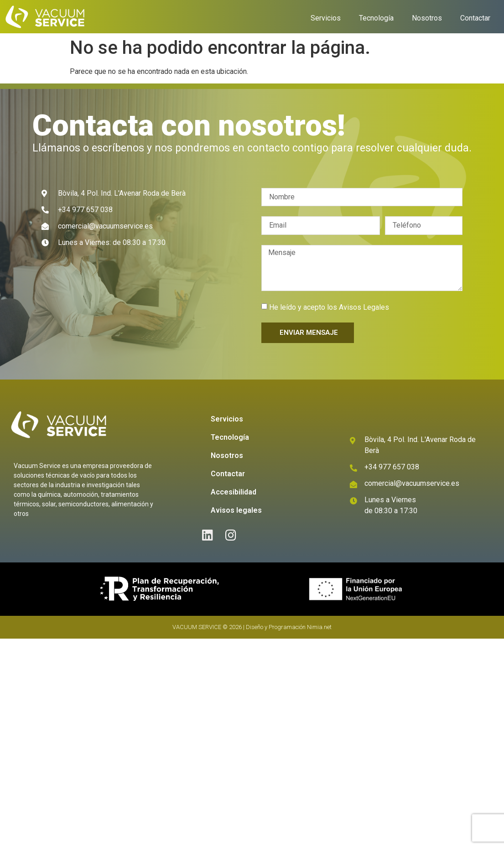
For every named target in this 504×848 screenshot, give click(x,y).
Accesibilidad (234, 492)
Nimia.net (319, 627)
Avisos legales (236, 510)
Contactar (475, 18)
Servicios (326, 18)
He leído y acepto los (329, 307)
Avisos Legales (364, 307)
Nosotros (427, 18)
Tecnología (376, 18)
